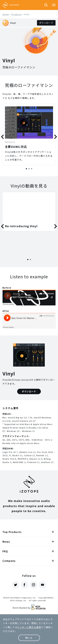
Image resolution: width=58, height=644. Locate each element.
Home (6, 14)
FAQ (5, 551)
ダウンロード (46, 23)
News (6, 542)
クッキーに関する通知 (29, 627)
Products (17, 14)
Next (55, 137)
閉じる (29, 638)
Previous (3, 137)
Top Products (12, 532)
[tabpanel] (29, 134)
